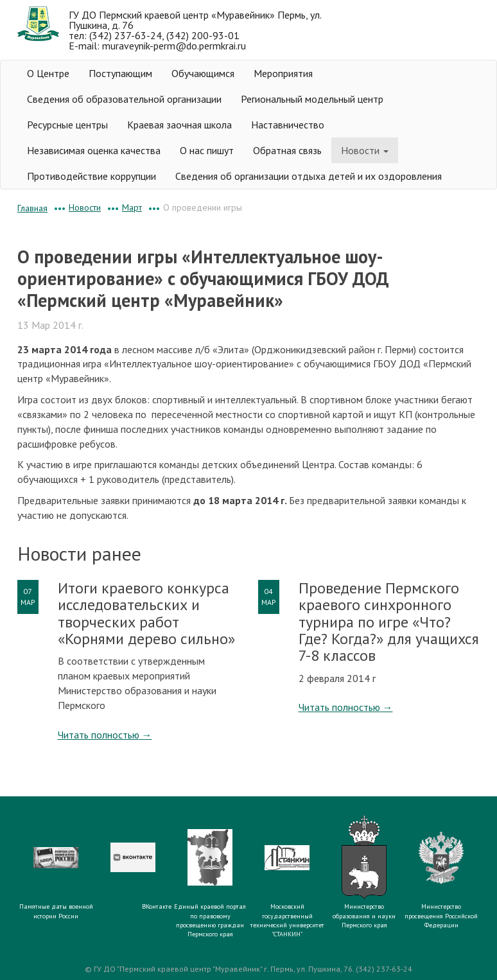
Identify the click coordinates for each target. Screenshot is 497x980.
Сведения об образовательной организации (124, 99)
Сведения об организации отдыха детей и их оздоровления (309, 176)
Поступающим (120, 73)
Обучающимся (203, 73)
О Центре (48, 73)
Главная (32, 208)
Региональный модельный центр (312, 99)
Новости (365, 150)
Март (132, 207)
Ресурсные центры (67, 125)
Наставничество (288, 125)
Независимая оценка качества (94, 150)
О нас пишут (207, 150)
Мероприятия (283, 73)
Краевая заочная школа (179, 125)
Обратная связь (287, 150)
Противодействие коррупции (92, 176)
